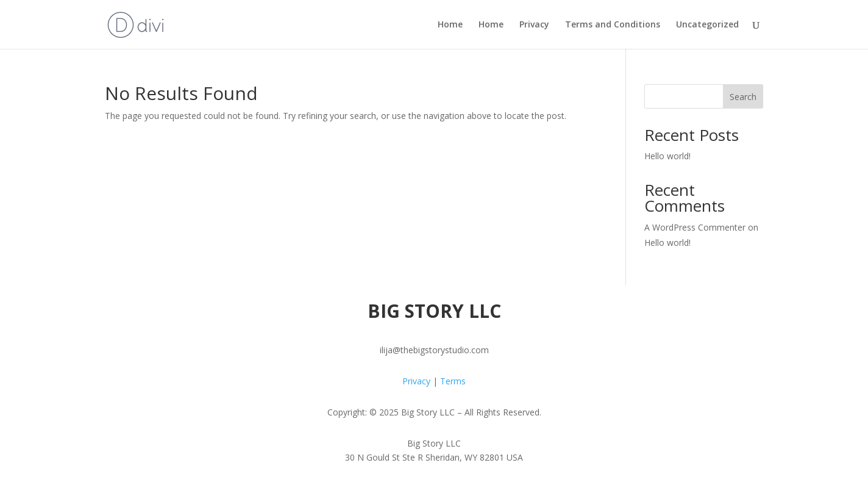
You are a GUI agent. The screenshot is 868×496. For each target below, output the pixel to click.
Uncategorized (707, 25)
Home (450, 25)
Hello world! (667, 156)
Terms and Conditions (613, 25)
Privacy (534, 25)
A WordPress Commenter (695, 227)
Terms (453, 381)
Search (743, 97)
